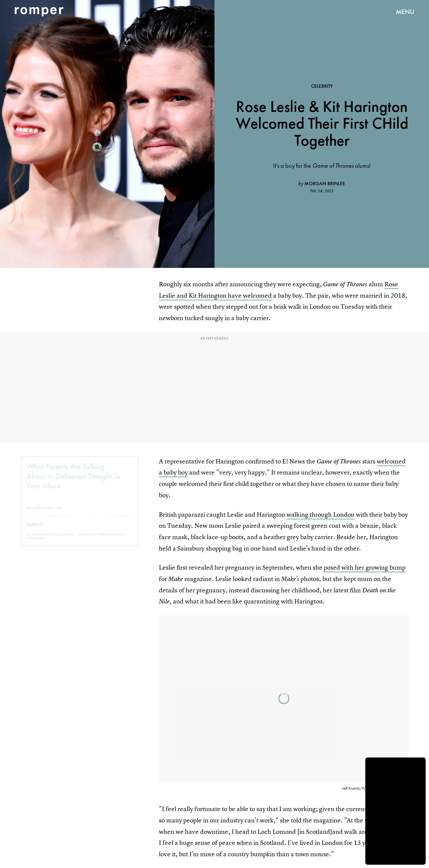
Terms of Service (109, 539)
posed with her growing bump (365, 567)
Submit (35, 529)
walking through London (321, 515)
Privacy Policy (35, 543)
